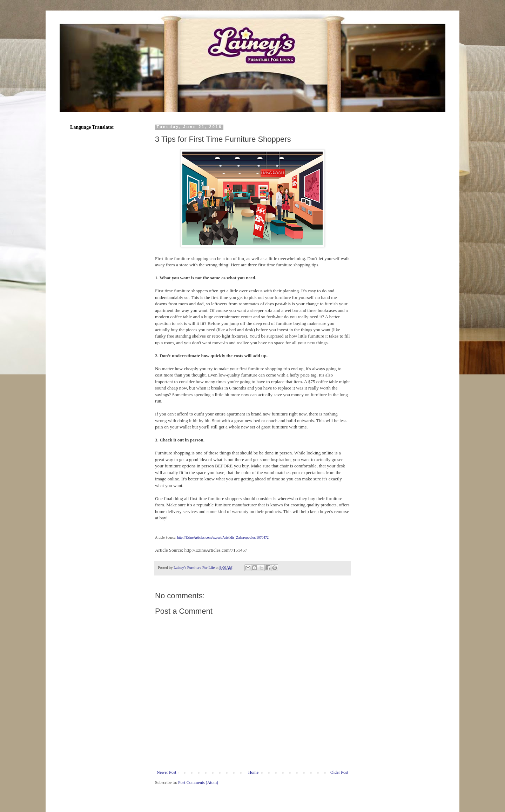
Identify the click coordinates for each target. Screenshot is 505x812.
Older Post (339, 772)
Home (253, 772)
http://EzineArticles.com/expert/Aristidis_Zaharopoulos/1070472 (223, 537)
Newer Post (167, 772)
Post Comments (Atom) (198, 783)
